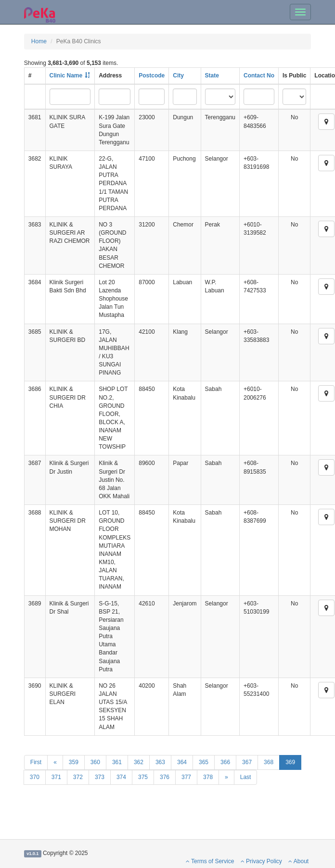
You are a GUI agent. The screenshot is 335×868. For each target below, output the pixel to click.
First (36, 762)
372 (78, 777)
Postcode (152, 75)
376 (165, 777)
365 (204, 762)
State (212, 75)
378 (208, 777)
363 (160, 762)
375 (143, 777)
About (298, 861)
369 (290, 762)
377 (186, 777)
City (178, 75)
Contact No (259, 75)
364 (182, 762)
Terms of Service (210, 861)
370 (35, 777)
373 (100, 777)
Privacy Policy (261, 861)
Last (246, 777)
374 (121, 777)
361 (117, 762)
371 (56, 777)
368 (269, 762)
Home (39, 41)
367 (247, 762)
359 (74, 762)
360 (95, 762)
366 (225, 762)
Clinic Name (66, 75)
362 (139, 762)
